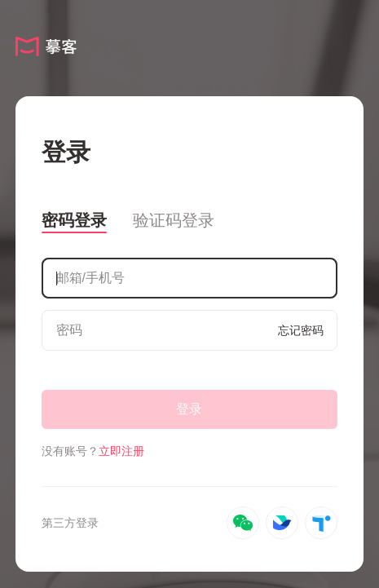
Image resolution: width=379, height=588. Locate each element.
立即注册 (121, 451)
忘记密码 (301, 330)
